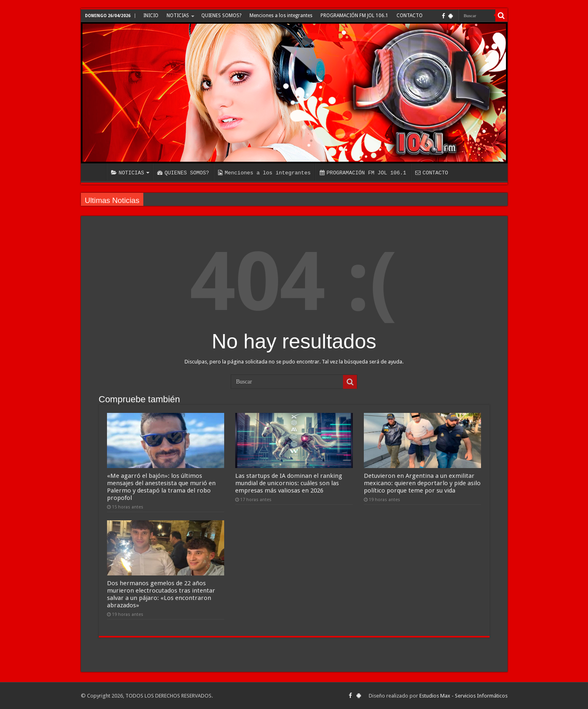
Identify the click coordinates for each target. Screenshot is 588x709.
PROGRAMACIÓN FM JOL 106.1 (354, 16)
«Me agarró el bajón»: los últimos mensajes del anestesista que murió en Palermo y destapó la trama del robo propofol (161, 487)
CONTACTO (410, 16)
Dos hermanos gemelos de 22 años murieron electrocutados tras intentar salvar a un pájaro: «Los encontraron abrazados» (161, 594)
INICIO (151, 16)
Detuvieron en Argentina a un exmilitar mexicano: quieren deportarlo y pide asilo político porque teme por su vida (422, 483)
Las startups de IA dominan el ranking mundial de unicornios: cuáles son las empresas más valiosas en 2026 (289, 483)
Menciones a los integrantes (281, 16)
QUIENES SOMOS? (221, 16)
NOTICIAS (178, 16)
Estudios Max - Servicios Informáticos (463, 696)
